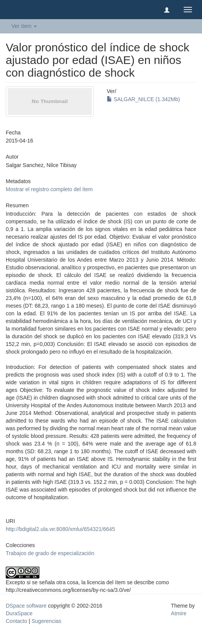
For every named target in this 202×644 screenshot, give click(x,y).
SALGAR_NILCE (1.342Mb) (143, 99)
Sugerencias (46, 621)
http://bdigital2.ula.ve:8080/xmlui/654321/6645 (60, 529)
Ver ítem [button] (24, 26)
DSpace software (26, 606)
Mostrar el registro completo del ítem (49, 189)
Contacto (16, 621)
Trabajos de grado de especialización (50, 553)
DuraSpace (19, 613)
